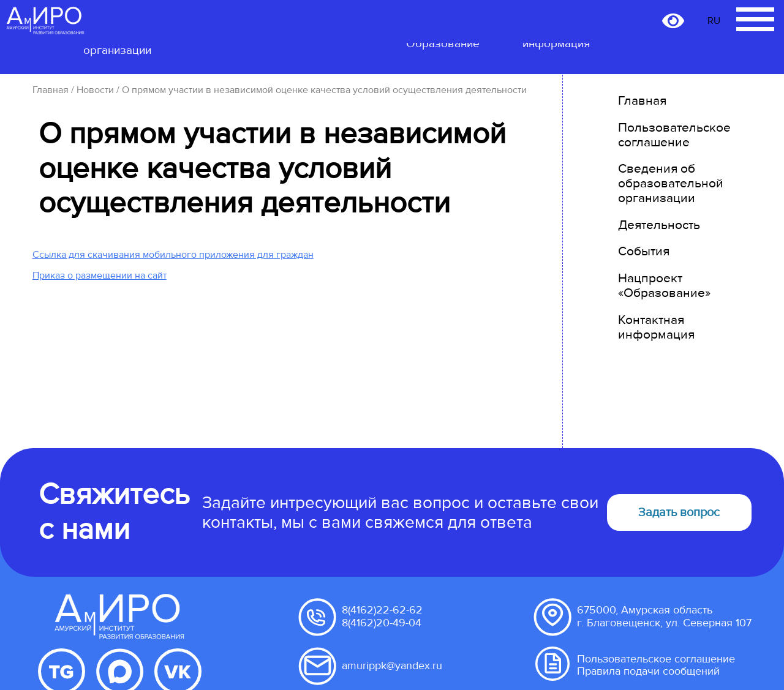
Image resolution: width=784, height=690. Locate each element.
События (644, 251)
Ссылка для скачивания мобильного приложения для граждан (173, 255)
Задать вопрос (679, 512)
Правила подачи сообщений (648, 671)
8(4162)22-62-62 (382, 610)
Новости (95, 90)
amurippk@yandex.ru (392, 666)
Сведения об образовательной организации (671, 183)
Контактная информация (656, 327)
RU (714, 21)
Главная (51, 90)
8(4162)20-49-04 (382, 623)
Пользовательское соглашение (674, 135)
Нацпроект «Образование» (664, 286)
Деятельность (659, 225)
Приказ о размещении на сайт (100, 276)
